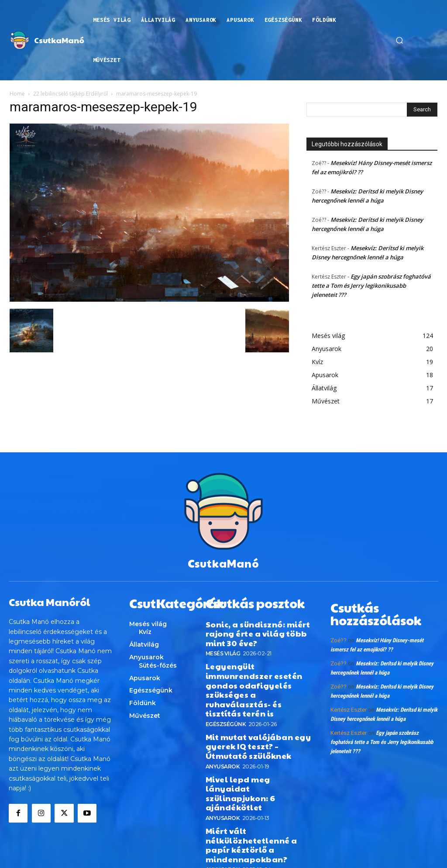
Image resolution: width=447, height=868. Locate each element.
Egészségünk (226, 687)
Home (17, 94)
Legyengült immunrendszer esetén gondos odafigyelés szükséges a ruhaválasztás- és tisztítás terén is (257, 666)
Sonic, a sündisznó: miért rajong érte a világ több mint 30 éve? (256, 626)
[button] (399, 40)
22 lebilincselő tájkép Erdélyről (70, 94)
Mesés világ (223, 643)
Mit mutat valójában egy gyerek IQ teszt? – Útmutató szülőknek (253, 706)
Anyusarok (223, 723)
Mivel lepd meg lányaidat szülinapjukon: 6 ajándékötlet (258, 739)
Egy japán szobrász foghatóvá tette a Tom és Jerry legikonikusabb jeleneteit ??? (371, 286)
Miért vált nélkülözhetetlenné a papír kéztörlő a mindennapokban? (257, 772)
